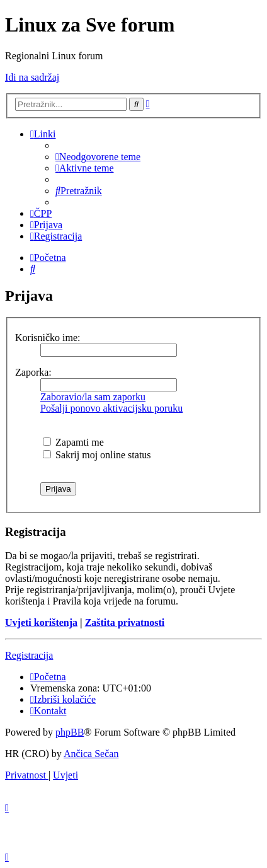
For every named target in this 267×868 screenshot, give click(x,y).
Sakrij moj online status (97, 455)
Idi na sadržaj (32, 77)
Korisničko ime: (48, 338)
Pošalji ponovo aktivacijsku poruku (111, 408)
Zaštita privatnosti (125, 622)
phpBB (70, 732)
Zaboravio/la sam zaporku (93, 397)
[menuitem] (98, 157)
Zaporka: (33, 372)
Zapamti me (73, 442)
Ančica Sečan (91, 754)
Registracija (29, 655)
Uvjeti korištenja (41, 622)
